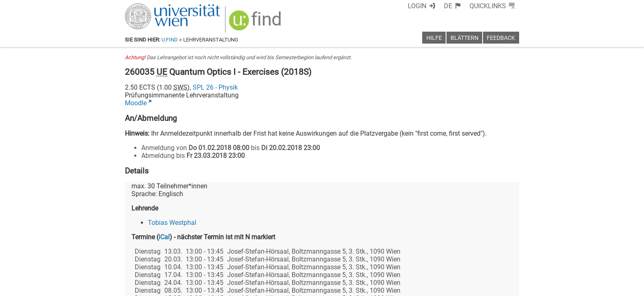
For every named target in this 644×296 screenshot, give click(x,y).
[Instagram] (506, 262)
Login (432, 6)
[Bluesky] (453, 262)
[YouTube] (480, 262)
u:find (170, 40)
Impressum (344, 287)
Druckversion (500, 287)
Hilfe (434, 38)
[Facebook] (427, 262)
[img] (251, 21)
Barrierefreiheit (387, 287)
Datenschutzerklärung (445, 287)
